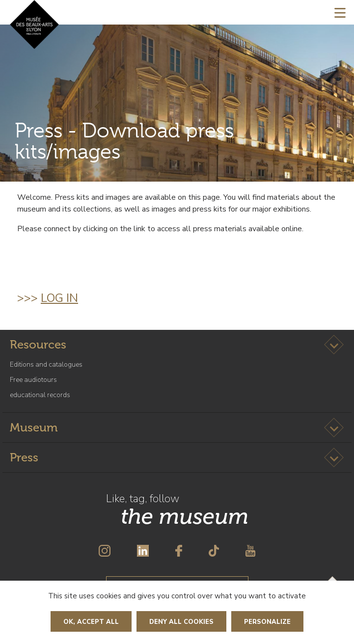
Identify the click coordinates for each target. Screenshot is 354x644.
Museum (34, 427)
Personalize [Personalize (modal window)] (267, 622)
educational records (40, 395)
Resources (38, 344)
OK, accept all (91, 622)
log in (59, 298)
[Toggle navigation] (340, 12)
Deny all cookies (181, 622)
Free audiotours (33, 380)
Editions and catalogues (46, 364)
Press (24, 457)
